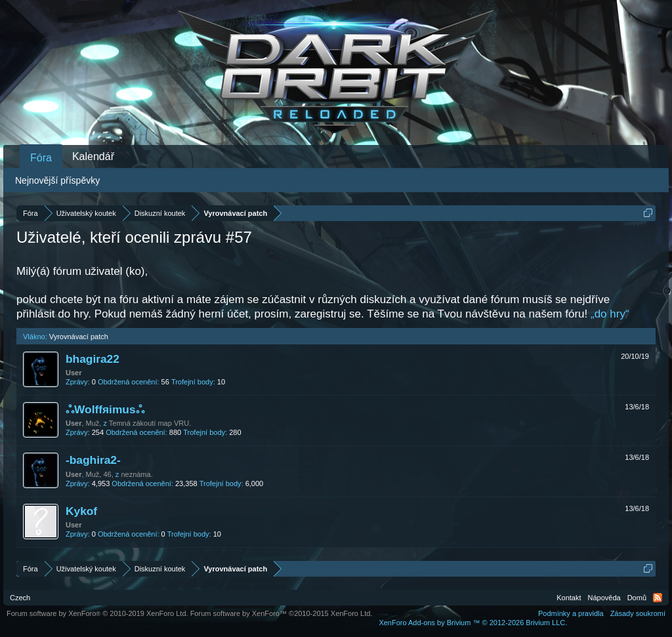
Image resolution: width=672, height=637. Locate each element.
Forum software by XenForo (97, 613)
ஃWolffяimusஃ (105, 409)
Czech (20, 598)
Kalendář (93, 156)
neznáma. (136, 474)
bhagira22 (93, 359)
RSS (658, 598)
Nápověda (604, 598)
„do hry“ (610, 314)
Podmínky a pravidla (571, 613)
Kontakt (569, 598)
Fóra (41, 158)
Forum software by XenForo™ (282, 613)
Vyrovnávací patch (79, 337)
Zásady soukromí (638, 613)
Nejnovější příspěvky (57, 180)
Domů (637, 598)
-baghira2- (93, 460)
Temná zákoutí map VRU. (150, 423)
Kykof (81, 511)
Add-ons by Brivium (473, 623)
